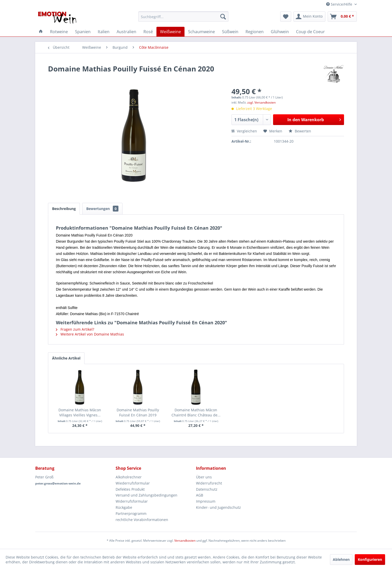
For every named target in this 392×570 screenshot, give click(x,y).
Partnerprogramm (131, 513)
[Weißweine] (170, 32)
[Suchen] (223, 17)
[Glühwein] (280, 32)
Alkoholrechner (129, 477)
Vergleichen (244, 131)
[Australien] (126, 32)
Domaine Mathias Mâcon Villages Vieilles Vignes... (80, 412)
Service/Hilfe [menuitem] (340, 4)
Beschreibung (64, 209)
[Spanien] (83, 32)
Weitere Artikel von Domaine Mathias (90, 334)
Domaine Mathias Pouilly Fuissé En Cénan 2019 (138, 412)
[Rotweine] (59, 32)
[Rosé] (148, 32)
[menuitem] (183, 17)
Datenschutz (207, 489)
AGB (200, 495)
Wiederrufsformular (133, 483)
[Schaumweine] (201, 32)
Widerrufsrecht (209, 483)
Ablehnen (341, 559)
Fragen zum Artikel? (75, 329)
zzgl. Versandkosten (261, 102)
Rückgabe (124, 507)
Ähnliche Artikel (66, 358)
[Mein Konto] (309, 17)
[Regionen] (255, 32)
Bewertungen (102, 209)
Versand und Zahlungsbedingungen (146, 495)
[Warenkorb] (342, 17)
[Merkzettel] (286, 17)
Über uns (204, 477)
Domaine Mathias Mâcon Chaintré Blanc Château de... (196, 412)
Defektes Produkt (130, 489)
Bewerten (300, 131)
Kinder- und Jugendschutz (218, 507)
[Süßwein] (230, 32)
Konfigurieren (370, 559)
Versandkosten (185, 541)
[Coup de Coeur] (310, 32)
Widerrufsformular (132, 501)
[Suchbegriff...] (183, 17)
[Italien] (104, 32)
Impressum (206, 501)
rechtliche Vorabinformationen (142, 520)
